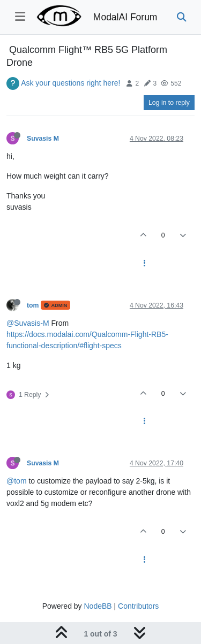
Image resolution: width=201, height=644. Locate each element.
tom (33, 305)
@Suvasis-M (28, 323)
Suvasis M (43, 139)
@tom (17, 481)
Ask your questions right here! (70, 83)
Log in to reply (169, 103)
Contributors (138, 606)
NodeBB (98, 606)
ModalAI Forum (125, 17)
